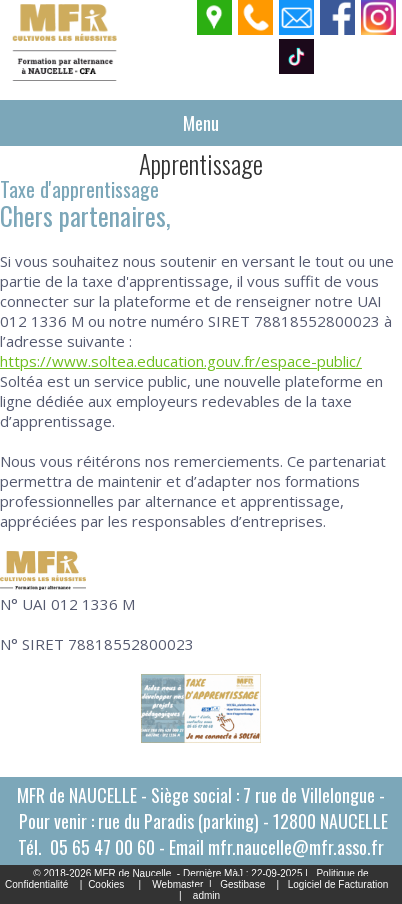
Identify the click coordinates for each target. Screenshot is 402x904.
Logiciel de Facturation (338, 884)
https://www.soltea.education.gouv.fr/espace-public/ (181, 361)
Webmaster (177, 884)
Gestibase (242, 884)
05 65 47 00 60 (102, 847)
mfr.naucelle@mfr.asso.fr (296, 847)
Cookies (106, 884)
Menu (201, 123)
